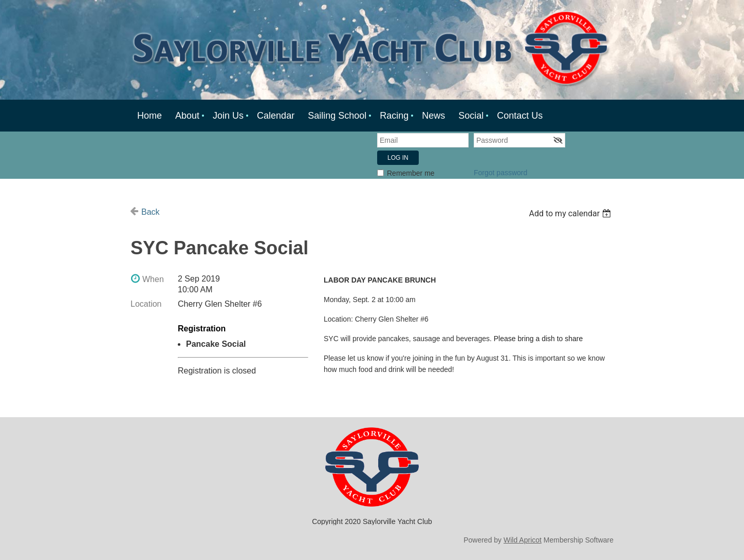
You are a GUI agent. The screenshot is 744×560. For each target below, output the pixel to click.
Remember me (411, 173)
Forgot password (500, 173)
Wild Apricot (523, 540)
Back (151, 212)
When (153, 279)
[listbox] (571, 213)
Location (146, 304)
